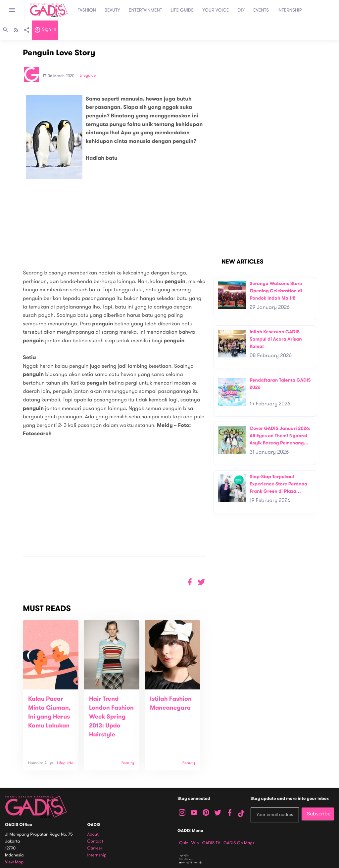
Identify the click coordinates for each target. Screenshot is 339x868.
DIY (241, 10)
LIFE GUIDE (182, 10)
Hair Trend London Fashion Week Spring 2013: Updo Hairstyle (111, 717)
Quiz (184, 843)
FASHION (87, 10)
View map (14, 862)
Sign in (45, 31)
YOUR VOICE (216, 10)
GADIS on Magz (239, 843)
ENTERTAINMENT (145, 10)
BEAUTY (112, 10)
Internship (97, 855)
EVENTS (261, 10)
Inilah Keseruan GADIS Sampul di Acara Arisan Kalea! (276, 339)
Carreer (95, 848)
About (93, 834)
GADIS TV (211, 843)
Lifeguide (88, 76)
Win (195, 843)
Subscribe (319, 814)
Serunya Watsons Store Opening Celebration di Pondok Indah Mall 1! (276, 291)
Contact (95, 841)
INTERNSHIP (290, 10)
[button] (201, 582)
